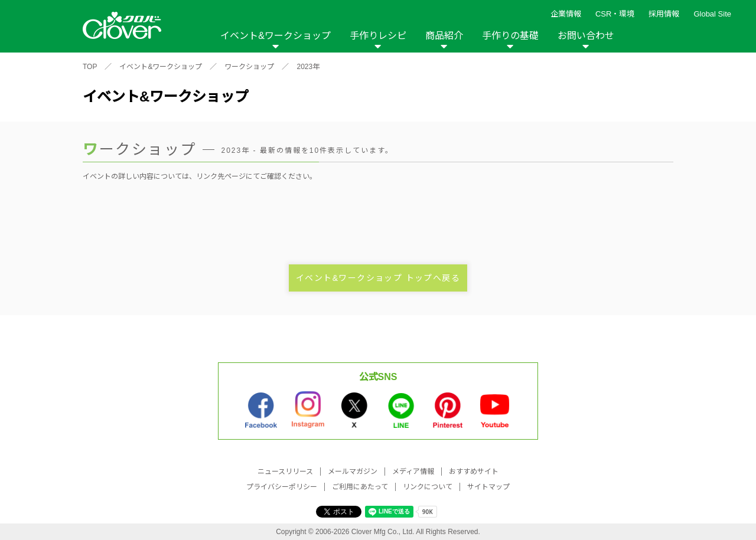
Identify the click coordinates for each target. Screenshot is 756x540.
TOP (90, 67)
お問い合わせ (586, 36)
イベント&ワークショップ (276, 36)
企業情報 (566, 14)
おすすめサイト (474, 472)
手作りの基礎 (510, 36)
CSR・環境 (615, 14)
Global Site (712, 14)
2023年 (308, 67)
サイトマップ (488, 487)
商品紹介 (444, 36)
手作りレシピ (378, 36)
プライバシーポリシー (282, 487)
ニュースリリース (285, 472)
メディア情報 (413, 472)
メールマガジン (353, 472)
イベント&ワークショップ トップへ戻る (378, 278)
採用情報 (664, 14)
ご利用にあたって (360, 487)
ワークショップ (249, 67)
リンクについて (428, 487)
